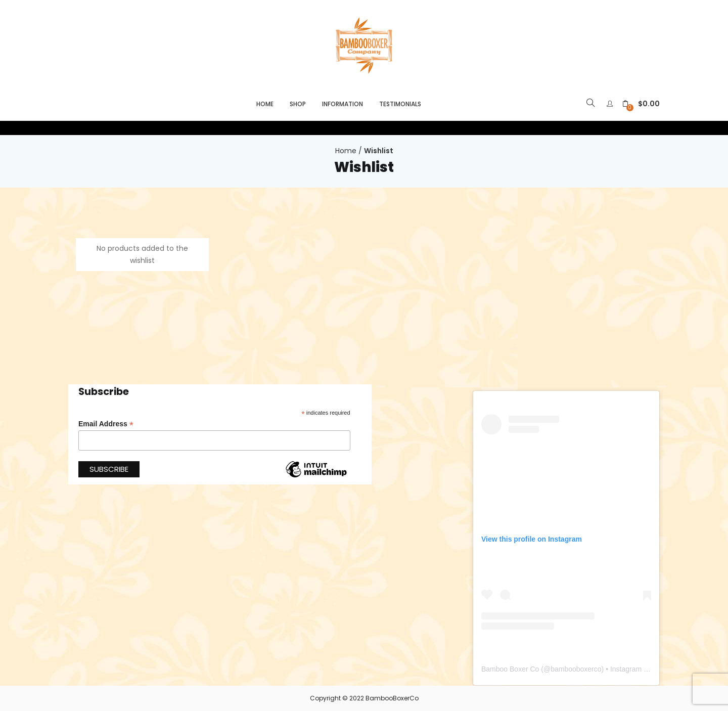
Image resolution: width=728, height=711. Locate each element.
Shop (298, 104)
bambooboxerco (576, 669)
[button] (641, 104)
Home (265, 104)
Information (343, 104)
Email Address (106, 424)
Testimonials (400, 104)
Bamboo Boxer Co (510, 669)
